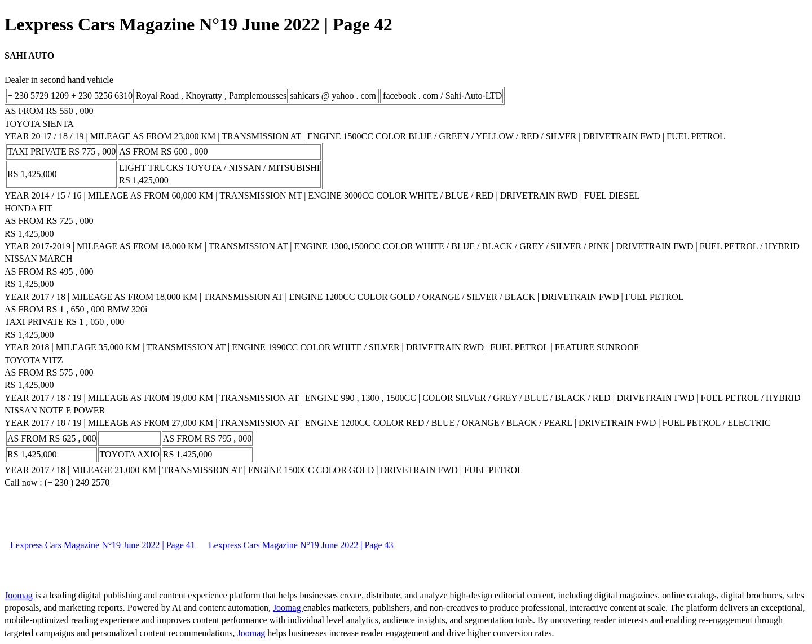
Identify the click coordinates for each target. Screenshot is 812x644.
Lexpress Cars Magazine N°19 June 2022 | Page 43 (301, 545)
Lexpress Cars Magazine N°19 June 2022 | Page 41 (103, 545)
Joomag (20, 595)
